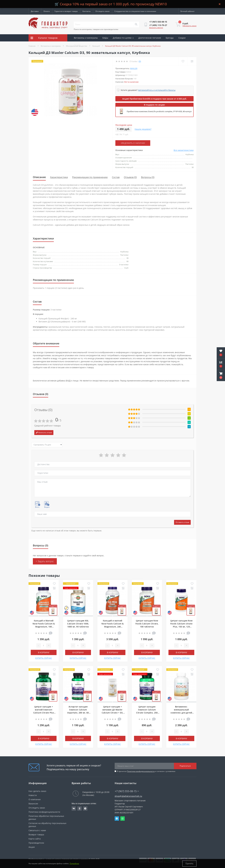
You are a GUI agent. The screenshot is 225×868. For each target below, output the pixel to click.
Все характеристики (184, 150)
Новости (33, 795)
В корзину (44, 652)
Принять (189, 863)
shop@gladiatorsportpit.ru (128, 796)
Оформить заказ (189, 26)
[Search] (136, 25)
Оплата (47, 11)
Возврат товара (36, 835)
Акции (77, 45)
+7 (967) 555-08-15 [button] (127, 791)
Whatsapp (123, 819)
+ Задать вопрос (45, 561)
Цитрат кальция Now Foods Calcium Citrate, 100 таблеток (147, 624)
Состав (116, 177)
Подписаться (185, 766)
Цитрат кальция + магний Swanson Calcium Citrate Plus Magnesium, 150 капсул (44, 713)
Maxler (134, 68)
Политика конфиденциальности (141, 771)
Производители (36, 843)
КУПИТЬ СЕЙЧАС (44, 658)
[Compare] (192, 61)
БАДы (105, 38)
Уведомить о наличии (133, 143)
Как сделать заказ (37, 791)
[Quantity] (43, 645)
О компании (35, 799)
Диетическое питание (150, 38)
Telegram (117, 819)
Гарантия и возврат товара (66, 11)
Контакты (87, 11)
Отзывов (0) (130, 177)
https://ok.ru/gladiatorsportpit (80, 808)
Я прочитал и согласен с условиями (146, 771)
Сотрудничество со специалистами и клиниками (135, 11)
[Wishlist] (183, 61)
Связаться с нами (37, 830)
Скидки (182, 38)
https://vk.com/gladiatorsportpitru (74, 808)
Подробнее (74, 863)
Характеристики (59, 177)
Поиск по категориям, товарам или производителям (96, 29)
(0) (140, 61)
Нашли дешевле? (143, 129)
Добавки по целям (123, 38)
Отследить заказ (102, 11)
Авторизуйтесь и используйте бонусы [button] (157, 90)
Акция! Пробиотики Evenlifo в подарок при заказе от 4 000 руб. (155, 99)
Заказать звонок (156, 28)
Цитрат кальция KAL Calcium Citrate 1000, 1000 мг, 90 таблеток (78, 624)
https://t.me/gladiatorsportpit (85, 808)
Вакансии (33, 804)
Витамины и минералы (86, 38)
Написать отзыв (44, 432)
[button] (221, 376)
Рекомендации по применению (90, 177)
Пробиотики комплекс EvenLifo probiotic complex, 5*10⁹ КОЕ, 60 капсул (159, 111)
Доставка (35, 11)
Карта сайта (35, 839)
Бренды (170, 38)
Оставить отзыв (182, 522)
